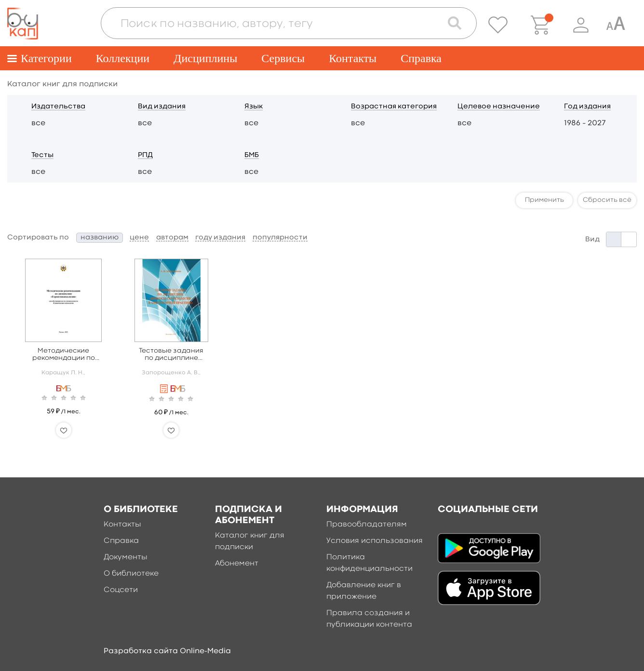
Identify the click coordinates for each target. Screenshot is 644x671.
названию (100, 238)
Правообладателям (367, 525)
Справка (421, 58)
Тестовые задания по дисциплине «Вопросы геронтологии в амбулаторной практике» (171, 355)
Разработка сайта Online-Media (167, 651)
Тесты (42, 155)
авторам (172, 238)
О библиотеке (131, 574)
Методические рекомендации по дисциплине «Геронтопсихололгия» (63, 355)
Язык (254, 107)
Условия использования (375, 541)
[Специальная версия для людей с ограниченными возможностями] (616, 25)
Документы (126, 557)
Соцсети (121, 590)
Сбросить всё (607, 200)
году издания (220, 238)
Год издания (587, 107)
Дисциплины (205, 58)
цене (139, 238)
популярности (280, 238)
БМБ (252, 155)
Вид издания (162, 107)
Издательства (58, 107)
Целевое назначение (499, 107)
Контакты (353, 58)
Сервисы (283, 58)
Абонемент (237, 564)
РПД (145, 155)
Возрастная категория (394, 107)
